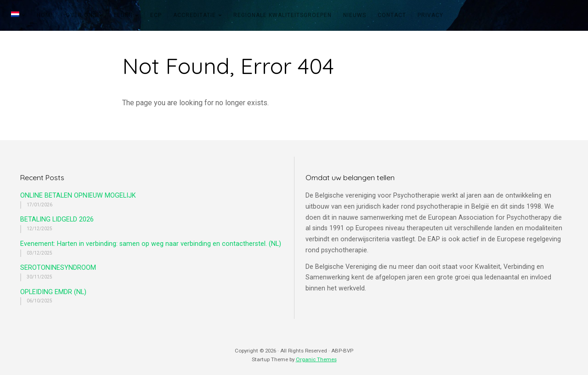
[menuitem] (18, 15)
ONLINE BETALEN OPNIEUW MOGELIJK (78, 196)
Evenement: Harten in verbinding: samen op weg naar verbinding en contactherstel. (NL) (151, 244)
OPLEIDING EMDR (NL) (53, 292)
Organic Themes (316, 359)
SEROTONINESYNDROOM (58, 268)
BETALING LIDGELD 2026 (57, 219)
